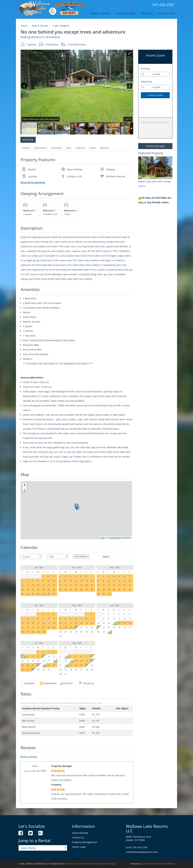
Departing (146, 82)
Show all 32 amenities (33, 182)
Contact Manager (155, 146)
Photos (26, 148)
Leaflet (102, 538)
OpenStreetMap (115, 538)
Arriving (145, 69)
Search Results (40, 26)
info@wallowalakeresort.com (142, 852)
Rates (93, 148)
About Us (148, 13)
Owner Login (79, 847)
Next (106, 556)
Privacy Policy (87, 864)
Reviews (104, 148)
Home (24, 26)
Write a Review (29, 757)
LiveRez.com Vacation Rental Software (158, 864)
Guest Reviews (80, 833)
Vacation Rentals (101, 13)
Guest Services (166, 13)
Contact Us (78, 838)
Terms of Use (73, 864)
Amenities (57, 148)
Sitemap (98, 864)
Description (40, 148)
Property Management (85, 842)
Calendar (80, 148)
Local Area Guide (126, 13)
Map (69, 148)
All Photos (28, 140)
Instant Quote (155, 95)
